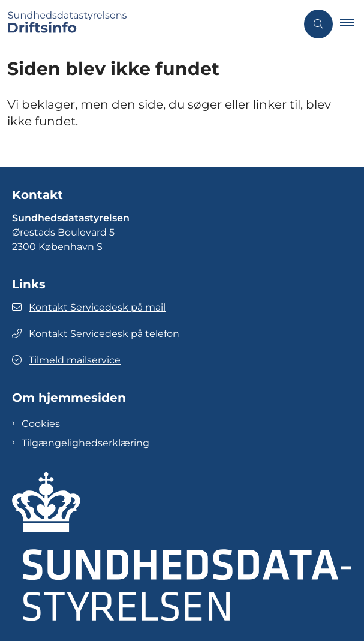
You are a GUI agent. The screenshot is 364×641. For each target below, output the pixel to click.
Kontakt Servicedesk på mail (89, 307)
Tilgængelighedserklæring (85, 443)
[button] (352, 24)
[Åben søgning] (318, 24)
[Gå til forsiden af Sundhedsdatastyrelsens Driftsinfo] (148, 24)
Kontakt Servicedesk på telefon (96, 334)
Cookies (41, 424)
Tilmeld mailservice (66, 360)
